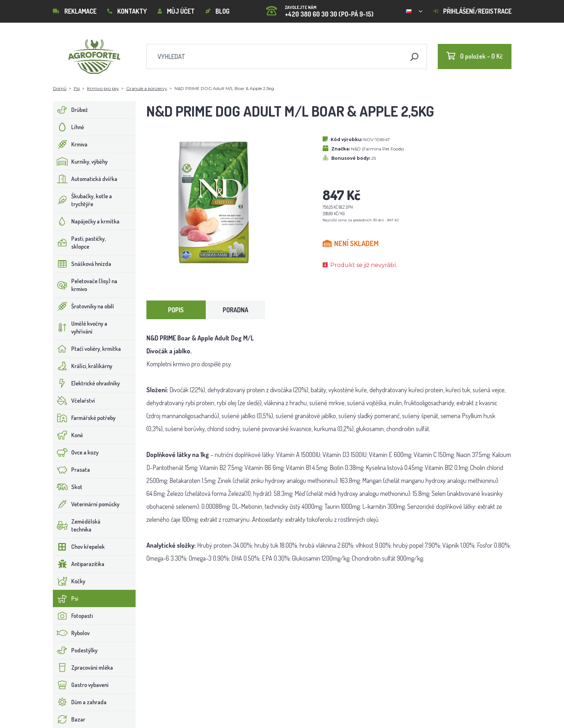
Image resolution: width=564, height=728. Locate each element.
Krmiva (70, 144)
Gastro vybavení (81, 685)
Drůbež (70, 110)
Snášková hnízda (82, 264)
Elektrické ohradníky (87, 383)
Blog (217, 11)
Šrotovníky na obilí (84, 306)
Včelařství (74, 401)
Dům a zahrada (80, 702)
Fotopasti (73, 616)
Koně (68, 435)
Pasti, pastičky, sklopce (79, 243)
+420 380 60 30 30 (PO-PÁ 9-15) (320, 9)
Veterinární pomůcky (86, 504)
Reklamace (75, 11)
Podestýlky (75, 650)
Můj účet (176, 11)
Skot (68, 487)
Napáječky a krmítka (86, 221)
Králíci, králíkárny (83, 366)
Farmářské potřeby (84, 418)
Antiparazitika (79, 564)
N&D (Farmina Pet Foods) (377, 149)
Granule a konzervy (147, 88)
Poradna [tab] (235, 310)
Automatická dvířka (85, 179)
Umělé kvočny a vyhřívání (80, 327)
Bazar (69, 719)
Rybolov (71, 633)
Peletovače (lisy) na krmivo (85, 285)
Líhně (69, 127)
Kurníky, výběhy (80, 162)
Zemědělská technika (77, 525)
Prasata (72, 470)
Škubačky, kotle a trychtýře (83, 200)
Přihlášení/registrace (472, 11)
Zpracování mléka (83, 668)
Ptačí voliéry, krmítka (87, 349)
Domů (60, 88)
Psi (77, 88)
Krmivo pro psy (103, 88)
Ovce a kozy (76, 452)
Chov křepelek (79, 547)
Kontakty (127, 11)
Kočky (69, 581)
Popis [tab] (176, 310)
